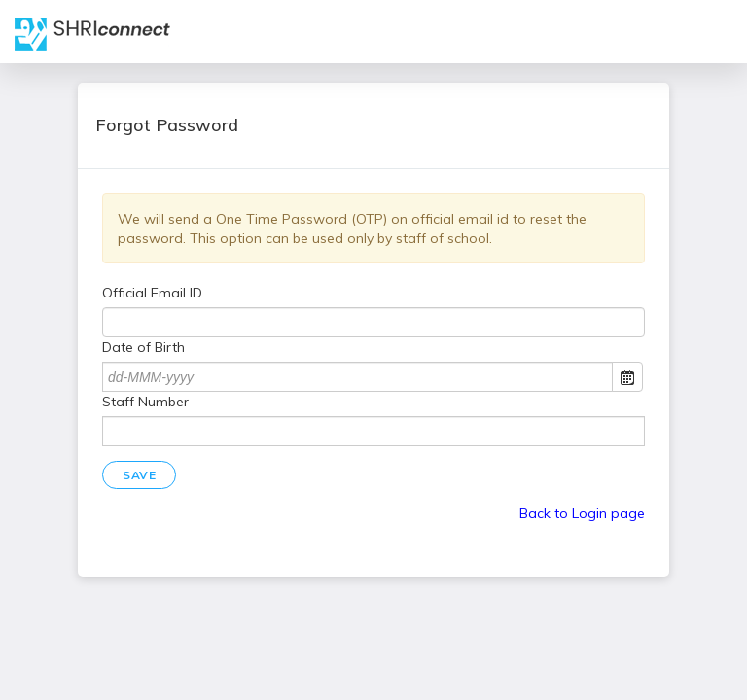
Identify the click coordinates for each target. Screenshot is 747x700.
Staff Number (145, 402)
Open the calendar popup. (627, 377)
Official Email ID (152, 293)
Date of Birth (143, 347)
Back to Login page (582, 513)
